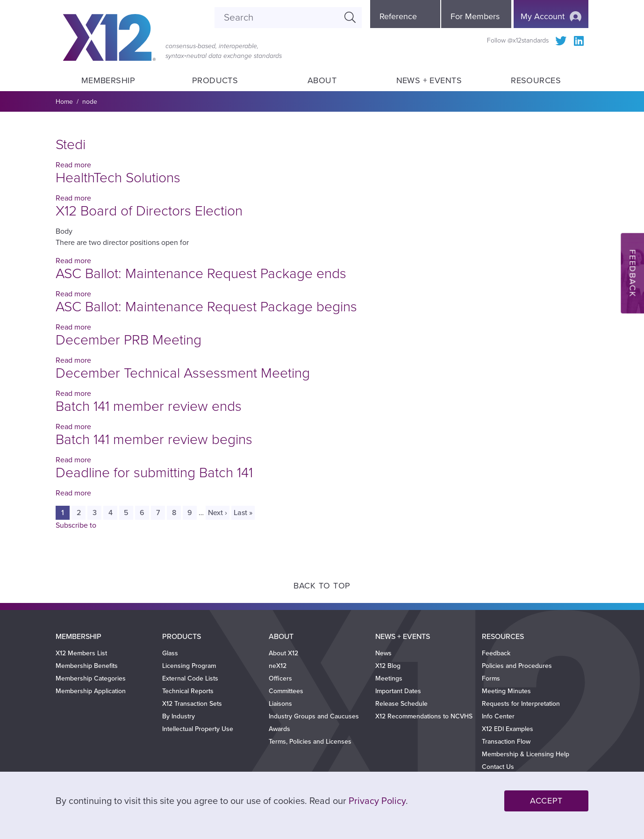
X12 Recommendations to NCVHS (424, 716)
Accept (546, 801)
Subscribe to (76, 525)
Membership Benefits (87, 666)
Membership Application (91, 691)
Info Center (498, 716)
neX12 (278, 666)
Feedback (496, 653)
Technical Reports (188, 691)
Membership (108, 80)
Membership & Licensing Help (526, 754)
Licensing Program (189, 666)
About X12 (283, 653)
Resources (536, 80)
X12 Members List (81, 653)
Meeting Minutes (506, 691)
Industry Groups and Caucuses (314, 716)
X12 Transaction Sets (192, 704)
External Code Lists (190, 678)
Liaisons (280, 704)
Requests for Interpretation (521, 704)
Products (215, 80)
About (322, 80)
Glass (170, 653)
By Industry (179, 716)
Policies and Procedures (517, 666)
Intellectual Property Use (198, 729)
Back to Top (322, 586)
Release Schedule (401, 704)
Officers (280, 678)
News (383, 653)
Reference (398, 16)
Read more (73, 165)
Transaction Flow (506, 742)
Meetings (389, 678)
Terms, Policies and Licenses (310, 742)
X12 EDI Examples (508, 729)
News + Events (429, 80)
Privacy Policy (377, 801)
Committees (286, 691)
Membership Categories (91, 678)
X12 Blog (388, 666)
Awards (279, 729)
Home (64, 102)
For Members (475, 16)
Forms (491, 678)
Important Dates (398, 691)
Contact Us (498, 767)
